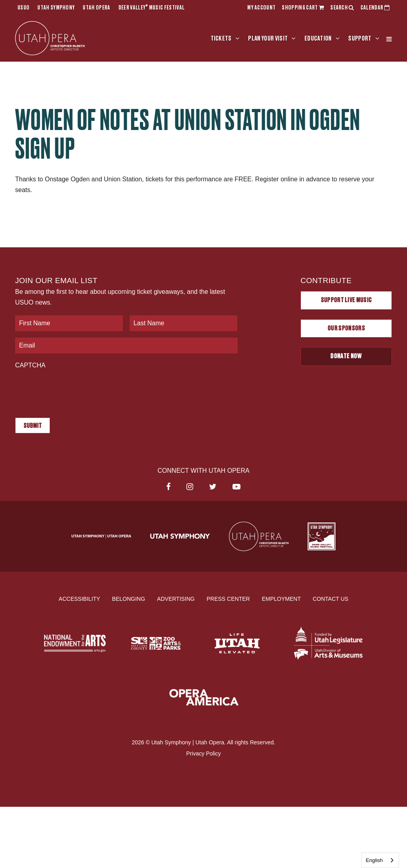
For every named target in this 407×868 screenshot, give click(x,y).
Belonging (129, 598)
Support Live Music (346, 300)
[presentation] (76, 389)
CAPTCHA (30, 365)
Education (318, 39)
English (374, 860)
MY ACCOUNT (261, 8)
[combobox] (380, 860)
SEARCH (342, 8)
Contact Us (331, 598)
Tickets (221, 39)
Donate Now (346, 356)
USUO (23, 8)
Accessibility (79, 598)
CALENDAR (375, 8)
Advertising (176, 598)
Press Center (228, 598)
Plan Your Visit (268, 39)
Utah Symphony (56, 8)
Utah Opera (96, 8)
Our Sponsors (346, 328)
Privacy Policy (203, 753)
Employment (281, 598)
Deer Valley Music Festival (152, 8)
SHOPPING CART (303, 8)
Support (360, 39)
